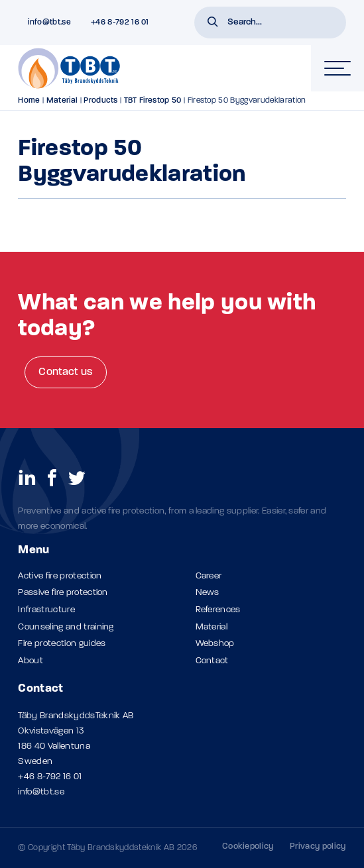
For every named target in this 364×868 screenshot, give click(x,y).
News (208, 593)
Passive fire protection (63, 593)
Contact (212, 661)
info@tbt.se (41, 792)
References (218, 610)
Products (101, 101)
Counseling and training (66, 627)
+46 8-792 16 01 (50, 777)
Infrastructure (46, 610)
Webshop (215, 644)
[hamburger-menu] (337, 68)
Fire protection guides (62, 644)
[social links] (27, 477)
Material (62, 101)
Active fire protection (60, 576)
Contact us (65, 372)
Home (29, 101)
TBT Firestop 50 (153, 101)
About (30, 661)
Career (209, 576)
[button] (213, 23)
